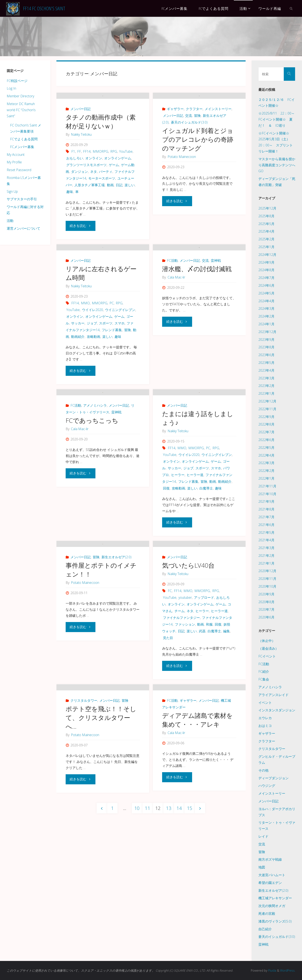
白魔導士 (206, 553)
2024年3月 (266, 308)
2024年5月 (266, 293)
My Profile (14, 162)
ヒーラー (178, 540)
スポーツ (106, 367)
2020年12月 (267, 571)
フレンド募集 (112, 373)
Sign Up (12, 191)
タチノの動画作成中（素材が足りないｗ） (101, 143)
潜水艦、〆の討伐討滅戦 (197, 312)
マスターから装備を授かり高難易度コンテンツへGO (277, 165)
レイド (263, 836)
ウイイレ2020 (92, 353)
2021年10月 (267, 494)
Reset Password (19, 170)
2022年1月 (266, 478)
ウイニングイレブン (120, 353)
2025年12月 (267, 208)
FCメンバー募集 (22, 147)
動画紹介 (78, 380)
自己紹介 (265, 929)
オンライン (94, 180)
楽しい (130, 207)
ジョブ (92, 367)
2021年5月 (266, 532)
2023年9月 (266, 340)
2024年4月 (266, 301)
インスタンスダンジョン (277, 710)
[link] (291, 8)
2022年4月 (266, 455)
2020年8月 (266, 602)
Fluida (271, 970)
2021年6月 (266, 525)
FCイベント (267, 656)
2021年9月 (266, 501)
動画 (110, 207)
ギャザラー (175, 130)
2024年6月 (266, 285)
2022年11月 (267, 409)
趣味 (70, 213)
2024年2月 (266, 316)
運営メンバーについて (23, 228)
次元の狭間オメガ (272, 906)
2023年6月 (266, 355)
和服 (209, 711)
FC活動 (172, 304)
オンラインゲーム (118, 180)
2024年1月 (266, 324)
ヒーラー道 (195, 540)
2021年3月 (266, 548)
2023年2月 (266, 386)
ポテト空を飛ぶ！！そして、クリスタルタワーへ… (101, 826)
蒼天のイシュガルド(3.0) (189, 144)
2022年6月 (266, 440)
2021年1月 (266, 563)
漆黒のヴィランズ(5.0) (275, 921)
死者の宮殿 (267, 914)
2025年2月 (266, 239)
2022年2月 (266, 471)
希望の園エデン (270, 883)
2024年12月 (267, 255)
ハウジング (267, 786)
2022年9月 (266, 417)
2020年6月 (266, 617)
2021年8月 (266, 509)
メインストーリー (218, 130)
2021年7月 (266, 517)
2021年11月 (267, 486)
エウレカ (265, 718)
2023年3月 (266, 378)
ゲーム (114, 186)
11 (147, 917)
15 (190, 917)
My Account (16, 155)
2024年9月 (266, 262)
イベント (265, 703)
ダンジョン (79, 193)
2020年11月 (267, 579)
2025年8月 (266, 216)
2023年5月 (266, 363)
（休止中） (267, 641)
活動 (10, 221)
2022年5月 (266, 448)
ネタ (94, 193)
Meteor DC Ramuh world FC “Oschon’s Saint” (21, 110)
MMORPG (100, 173)
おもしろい (75, 180)
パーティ (106, 193)
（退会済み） (268, 648)
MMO (85, 346)
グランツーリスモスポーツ (86, 186)
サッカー (78, 367)
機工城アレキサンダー (275, 898)
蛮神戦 (216, 304)
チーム (180, 698)
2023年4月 (266, 370)
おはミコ (265, 726)
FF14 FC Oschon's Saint (44, 8)
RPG (114, 173)
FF (79, 173)
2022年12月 (267, 401)
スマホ (120, 367)
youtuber (185, 684)
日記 (119, 207)
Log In (11, 88)
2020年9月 (266, 594)
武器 (202, 718)
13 (169, 917)
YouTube (126, 173)
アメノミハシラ (95, 470)
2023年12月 (267, 332)
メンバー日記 (81, 130)
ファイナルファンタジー (181, 704)
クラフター (194, 130)
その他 (263, 770)
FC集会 (264, 679)
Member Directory (20, 96)
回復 (166, 553)
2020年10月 (267, 586)
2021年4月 (266, 540)
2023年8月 (266, 347)
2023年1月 (266, 393)
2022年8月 (266, 424)
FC (170, 678)
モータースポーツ (102, 200)
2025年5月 (266, 224)
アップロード (204, 684)
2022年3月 (266, 463)
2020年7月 (266, 609)
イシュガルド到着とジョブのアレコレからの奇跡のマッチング (198, 161)
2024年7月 (266, 278)
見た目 (168, 725)
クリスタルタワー (84, 809)
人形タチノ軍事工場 (90, 207)
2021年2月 (266, 556)
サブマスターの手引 (22, 199)
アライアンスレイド (273, 695)
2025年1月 (266, 247)
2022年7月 (266, 432)
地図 (262, 867)
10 (137, 917)
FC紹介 (264, 672)
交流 (189, 137)
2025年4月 (266, 231)
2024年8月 (266, 270)
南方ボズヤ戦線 (270, 859)
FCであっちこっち (92, 485)
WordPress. (287, 970)
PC (112, 346)
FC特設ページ (17, 81)
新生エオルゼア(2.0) (117, 644)
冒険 (197, 137)
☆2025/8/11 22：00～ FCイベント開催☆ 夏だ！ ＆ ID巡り (278, 119)
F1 (73, 173)
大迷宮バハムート (272, 875)
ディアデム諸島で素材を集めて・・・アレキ (197, 828)
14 (179, 917)
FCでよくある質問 (24, 139)
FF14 (87, 173)
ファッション (185, 711)
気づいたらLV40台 (188, 652)
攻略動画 (94, 380)
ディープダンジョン (273, 778)
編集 (226, 718)
